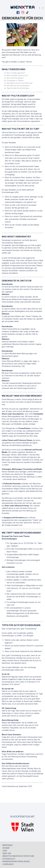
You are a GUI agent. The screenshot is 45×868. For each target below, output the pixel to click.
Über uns (7, 853)
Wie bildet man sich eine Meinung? (20, 83)
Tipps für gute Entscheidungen (18, 88)
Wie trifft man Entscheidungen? (18, 86)
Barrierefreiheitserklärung (16, 861)
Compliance (8, 864)
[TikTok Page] (27, 13)
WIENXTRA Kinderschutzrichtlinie (18, 856)
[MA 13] (23, 830)
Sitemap (6, 848)
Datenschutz (9, 859)
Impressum (7, 845)
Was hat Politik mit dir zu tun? (17, 76)
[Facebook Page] (18, 13)
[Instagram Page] (23, 13)
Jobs (5, 851)
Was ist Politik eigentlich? (16, 73)
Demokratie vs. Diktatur (15, 81)
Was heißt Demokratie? (15, 78)
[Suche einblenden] (40, 8)
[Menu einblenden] (43, 8)
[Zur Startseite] (23, 8)
